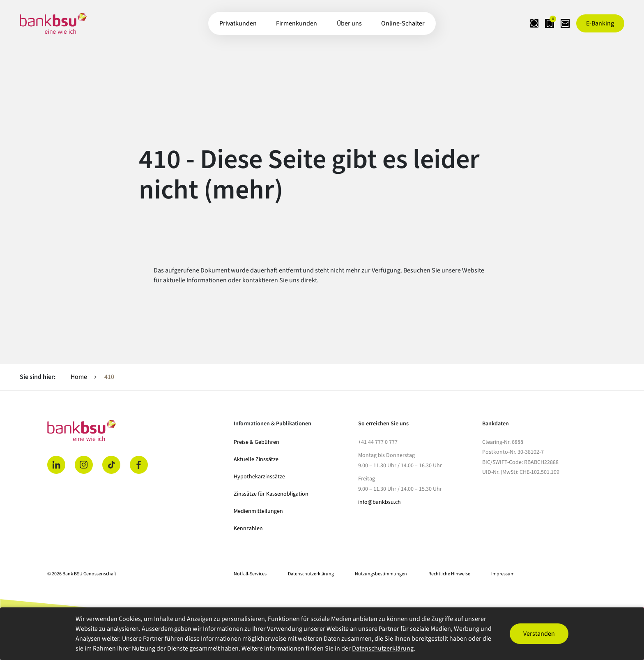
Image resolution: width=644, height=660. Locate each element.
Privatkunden (238, 23)
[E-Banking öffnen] (600, 23)
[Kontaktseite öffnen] (561, 23)
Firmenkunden (297, 23)
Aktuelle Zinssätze (256, 459)
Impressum (503, 574)
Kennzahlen (248, 528)
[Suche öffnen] (511, 23)
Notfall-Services (250, 574)
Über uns (349, 23)
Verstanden (539, 634)
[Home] (136, 430)
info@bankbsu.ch (379, 502)
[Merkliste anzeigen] (536, 23)
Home (79, 377)
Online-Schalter (403, 23)
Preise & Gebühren (256, 442)
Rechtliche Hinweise (449, 574)
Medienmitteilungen (258, 511)
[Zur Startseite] (53, 23)
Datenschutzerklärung (311, 574)
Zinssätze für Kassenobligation (271, 494)
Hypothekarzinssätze (259, 477)
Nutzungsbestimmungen (381, 574)
